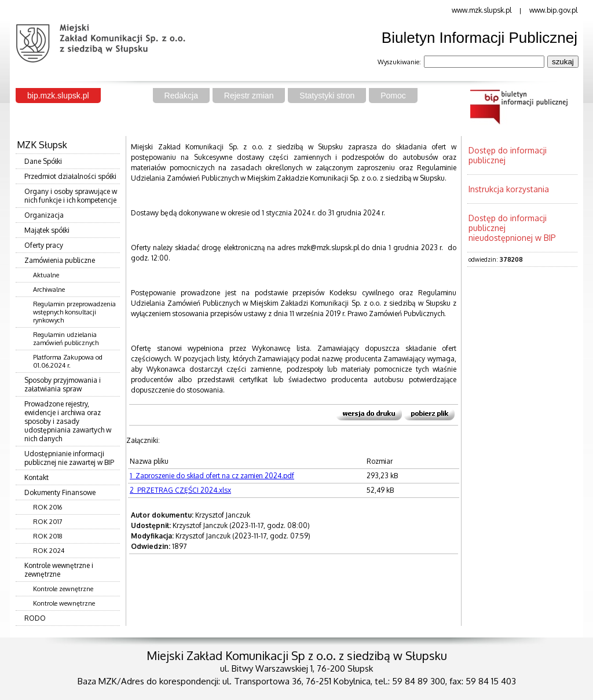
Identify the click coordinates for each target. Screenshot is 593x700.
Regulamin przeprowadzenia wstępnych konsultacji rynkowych (74, 312)
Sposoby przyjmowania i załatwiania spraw (63, 384)
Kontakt (36, 477)
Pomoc (393, 96)
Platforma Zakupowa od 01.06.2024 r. (68, 361)
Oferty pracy (44, 245)
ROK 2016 (47, 507)
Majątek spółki (47, 230)
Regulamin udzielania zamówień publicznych (66, 339)
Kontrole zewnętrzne (63, 589)
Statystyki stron (327, 96)
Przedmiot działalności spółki (70, 176)
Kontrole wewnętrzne (64, 603)
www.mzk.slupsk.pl (482, 10)
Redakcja (181, 96)
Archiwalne (49, 289)
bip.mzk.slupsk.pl (58, 96)
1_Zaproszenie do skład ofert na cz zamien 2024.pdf (212, 476)
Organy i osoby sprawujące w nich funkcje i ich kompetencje (71, 196)
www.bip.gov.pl (553, 10)
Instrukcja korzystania (509, 189)
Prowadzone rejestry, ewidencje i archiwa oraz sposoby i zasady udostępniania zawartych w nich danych (68, 421)
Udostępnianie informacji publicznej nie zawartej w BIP (69, 458)
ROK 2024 (49, 551)
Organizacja (44, 215)
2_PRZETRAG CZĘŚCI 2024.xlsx (180, 490)
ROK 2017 (48, 522)
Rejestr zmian (249, 96)
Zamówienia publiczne (60, 260)
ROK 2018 (48, 536)
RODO (35, 618)
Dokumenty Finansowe (60, 492)
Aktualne (46, 275)
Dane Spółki (43, 161)
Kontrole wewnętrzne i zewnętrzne (59, 570)
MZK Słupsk (42, 145)
